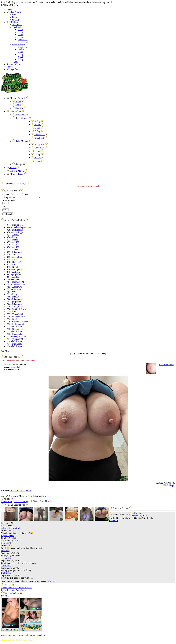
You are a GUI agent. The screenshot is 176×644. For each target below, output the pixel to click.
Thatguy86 (6, 558)
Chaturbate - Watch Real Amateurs (16, 587)
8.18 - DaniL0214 (14, 262)
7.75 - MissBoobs (14, 334)
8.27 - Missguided (15, 252)
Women (26, 195)
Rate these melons (12, 357)
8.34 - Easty (12, 237)
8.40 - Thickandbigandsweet (19, 227)
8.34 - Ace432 (13, 235)
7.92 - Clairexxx (14, 289)
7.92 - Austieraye (14, 287)
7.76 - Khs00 (12, 319)
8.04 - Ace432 (13, 277)
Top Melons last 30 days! (15, 184)
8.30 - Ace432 (13, 247)
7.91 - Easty (12, 294)
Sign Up (16, 20)
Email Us (41, 635)
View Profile (7, 502)
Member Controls (14, 12)
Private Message (21, 502)
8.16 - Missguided (15, 269)
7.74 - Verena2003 (15, 339)
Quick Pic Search (12, 190)
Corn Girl (114, 521)
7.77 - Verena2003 (15, 314)
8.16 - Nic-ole (13, 267)
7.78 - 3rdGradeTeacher (17, 309)
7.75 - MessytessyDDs (16, 336)
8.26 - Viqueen (13, 255)
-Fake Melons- (19, 44)
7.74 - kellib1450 (14, 341)
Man (14, 195)
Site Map (12, 635)
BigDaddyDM (7, 536)
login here (51, 581)
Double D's (23, 39)
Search (10, 67)
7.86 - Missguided (15, 304)
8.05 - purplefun (14, 274)
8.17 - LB (11, 264)
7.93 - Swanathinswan (16, 284)
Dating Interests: (10, 197)
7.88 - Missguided (15, 299)
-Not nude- (17, 25)
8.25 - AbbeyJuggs (15, 257)
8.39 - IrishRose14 (15, 230)
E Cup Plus (23, 42)
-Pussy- (15, 62)
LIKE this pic (169, 485)
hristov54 (5, 551)
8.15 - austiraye (13, 272)
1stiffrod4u (136, 513)
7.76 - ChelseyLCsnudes (17, 322)
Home (9, 10)
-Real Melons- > (16, 491)
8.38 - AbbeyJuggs (15, 232)
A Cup (20, 30)
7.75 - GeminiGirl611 (16, 329)
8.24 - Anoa (12, 260)
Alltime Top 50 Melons (15, 220)
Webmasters (30, 635)
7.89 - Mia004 (13, 297)
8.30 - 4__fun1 (13, 245)
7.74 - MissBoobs (14, 344)
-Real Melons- (18, 27)
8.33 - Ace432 (13, 242)
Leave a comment (120, 514)
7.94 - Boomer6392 (15, 282)
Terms (20, 635)
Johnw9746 (6, 543)
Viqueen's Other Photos (15, 505)
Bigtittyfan (6, 573)
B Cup (20, 32)
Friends (8, 585)
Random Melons (14, 64)
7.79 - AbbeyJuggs (15, 307)
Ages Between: (9, 200)
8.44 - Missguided (15, 225)
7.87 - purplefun (14, 302)
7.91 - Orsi (11, 292)
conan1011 (6, 565)
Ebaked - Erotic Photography (14, 590)
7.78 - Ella (11, 312)
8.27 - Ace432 (13, 250)
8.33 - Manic (12, 240)
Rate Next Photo (166, 364)
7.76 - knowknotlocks (16, 317)
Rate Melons (12, 22)
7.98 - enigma (13, 279)
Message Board (13, 69)
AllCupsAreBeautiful (11, 528)
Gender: (6, 195)
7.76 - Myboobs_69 (15, 324)
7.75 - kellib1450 (14, 326)
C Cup (20, 37)
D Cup (20, 34)
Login (15, 17)
